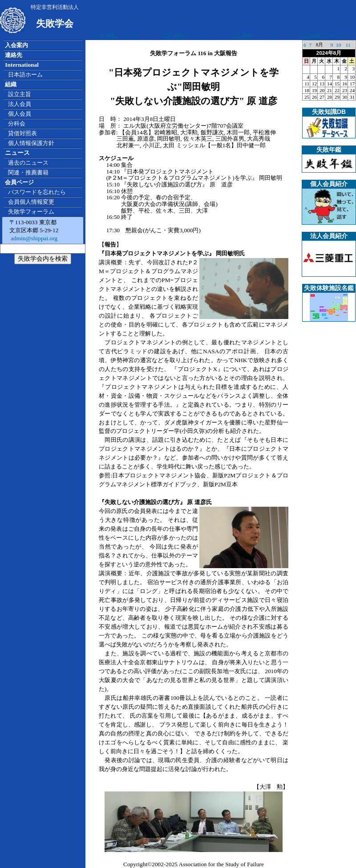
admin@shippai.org (33, 238)
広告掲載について (117, 36)
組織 (11, 84)
